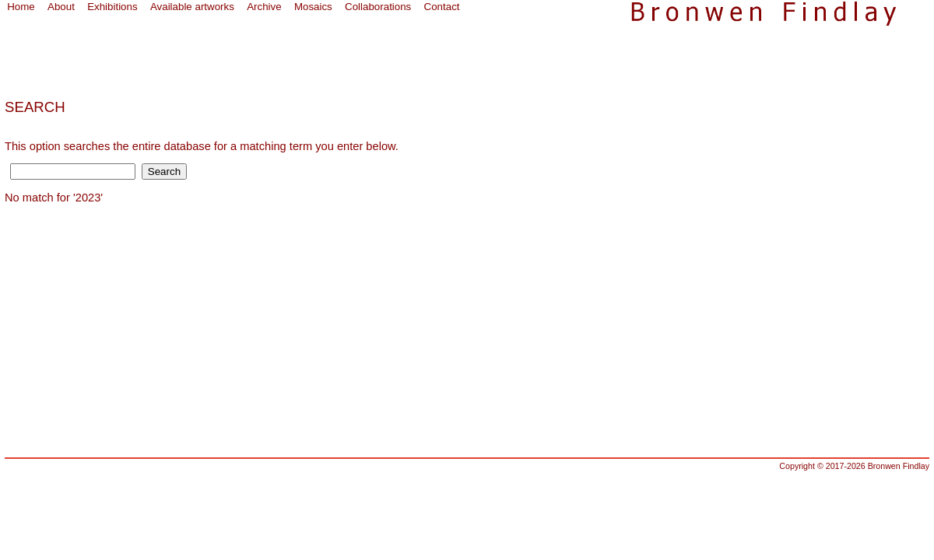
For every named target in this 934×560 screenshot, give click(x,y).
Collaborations (378, 7)
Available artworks (192, 7)
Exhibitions (112, 7)
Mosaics (313, 7)
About (61, 7)
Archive (264, 7)
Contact (442, 7)
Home (21, 7)
